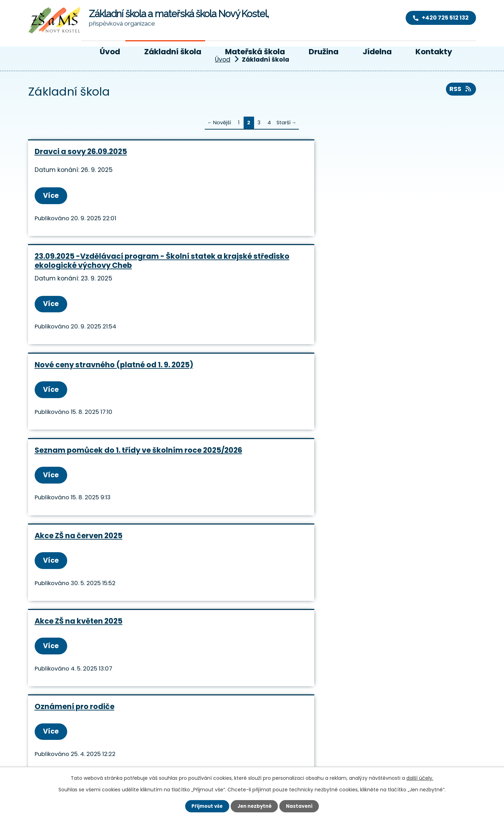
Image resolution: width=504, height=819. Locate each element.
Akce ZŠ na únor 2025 (226, 474)
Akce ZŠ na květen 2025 (381, 279)
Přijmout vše (205, 806)
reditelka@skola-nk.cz (171, 741)
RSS (460, 91)
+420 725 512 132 (152, 731)
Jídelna (377, 52)
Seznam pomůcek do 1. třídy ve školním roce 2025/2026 (93, 284)
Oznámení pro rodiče (75, 378)
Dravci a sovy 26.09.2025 (81, 151)
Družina (324, 52)
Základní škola (173, 52)
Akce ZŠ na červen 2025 (230, 279)
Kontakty (434, 52)
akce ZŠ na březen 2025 (381, 378)
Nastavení (302, 806)
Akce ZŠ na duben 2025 (229, 378)
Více (53, 196)
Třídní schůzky (62, 474)
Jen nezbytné (255, 806)
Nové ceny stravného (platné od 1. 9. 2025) (401, 156)
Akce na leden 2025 (373, 474)
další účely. (420, 777)
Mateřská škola (255, 52)
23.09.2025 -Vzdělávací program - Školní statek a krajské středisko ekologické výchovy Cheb (251, 161)
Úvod (110, 52)
